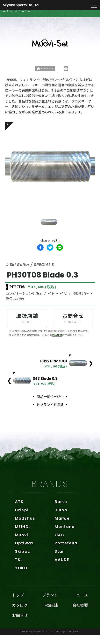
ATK (19, 511)
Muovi (22, 544)
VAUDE (62, 569)
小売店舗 (50, 614)
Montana (65, 536)
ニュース (80, 604)
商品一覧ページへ (50, 405)
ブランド (50, 604)
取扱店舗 (27, 327)
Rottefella (66, 552)
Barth (61, 511)
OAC (60, 544)
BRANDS (50, 493)
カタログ (20, 614)
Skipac (23, 560)
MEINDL (23, 536)
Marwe (62, 527)
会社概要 (80, 614)
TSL (19, 569)
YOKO (21, 577)
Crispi (22, 519)
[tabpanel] (50, 175)
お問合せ (73, 327)
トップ (18, 604)
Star (60, 560)
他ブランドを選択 (50, 413)
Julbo (61, 519)
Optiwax (24, 552)
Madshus (25, 527)
